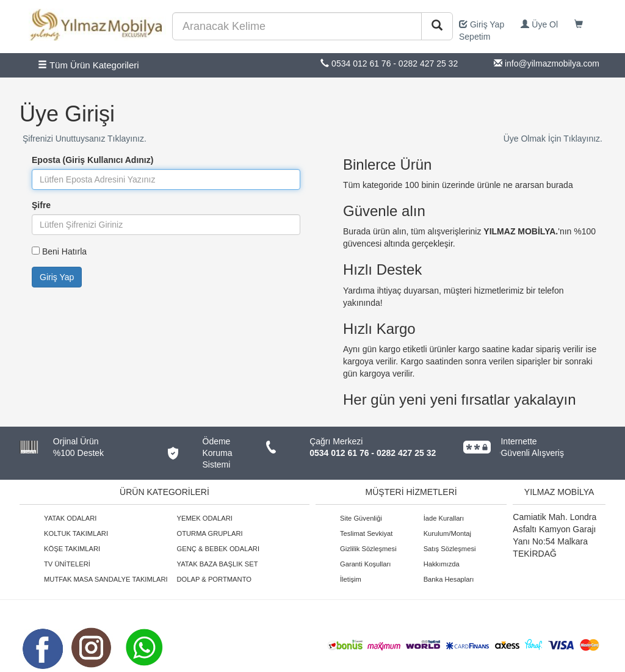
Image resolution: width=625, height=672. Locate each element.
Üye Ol (539, 24)
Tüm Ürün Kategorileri (89, 65)
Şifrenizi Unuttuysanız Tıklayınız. (85, 139)
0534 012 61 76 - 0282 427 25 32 (373, 453)
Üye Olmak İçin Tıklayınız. (553, 139)
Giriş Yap (482, 24)
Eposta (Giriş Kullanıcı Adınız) (92, 160)
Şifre (41, 205)
